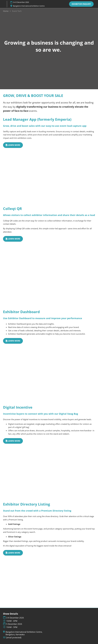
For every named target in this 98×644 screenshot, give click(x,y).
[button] (81, 4)
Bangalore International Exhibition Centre (29, 6)
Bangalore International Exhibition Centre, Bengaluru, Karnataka (24, 633)
